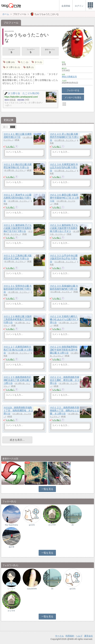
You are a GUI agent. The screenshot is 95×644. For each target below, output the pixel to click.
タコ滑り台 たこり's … (65, 140)
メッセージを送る (73, 97)
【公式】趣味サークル (59, 484)
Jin (73, 525)
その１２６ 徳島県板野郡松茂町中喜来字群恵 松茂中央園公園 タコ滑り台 (64, 350)
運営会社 (89, 636)
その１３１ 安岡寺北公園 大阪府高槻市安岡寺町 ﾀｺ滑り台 (18, 289)
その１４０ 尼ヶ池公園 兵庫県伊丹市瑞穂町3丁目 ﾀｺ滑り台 (64, 137)
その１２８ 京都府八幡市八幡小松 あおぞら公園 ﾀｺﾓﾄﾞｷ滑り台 (64, 319)
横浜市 (74, 77)
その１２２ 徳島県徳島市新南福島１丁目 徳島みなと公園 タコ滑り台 (64, 410)
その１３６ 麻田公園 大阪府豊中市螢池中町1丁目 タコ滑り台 (64, 198)
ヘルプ (79, 636)
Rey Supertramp (11, 525)
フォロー (11, 51)
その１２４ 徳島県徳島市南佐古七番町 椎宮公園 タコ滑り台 (64, 380)
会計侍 (11, 547)
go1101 (32, 525)
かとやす (52, 525)
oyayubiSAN (32, 589)
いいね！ (11, 146)
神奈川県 (66, 77)
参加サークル (50, 51)
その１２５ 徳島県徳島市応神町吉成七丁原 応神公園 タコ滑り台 (18, 380)
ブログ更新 (36, 484)
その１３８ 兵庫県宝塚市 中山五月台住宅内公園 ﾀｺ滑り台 (64, 167)
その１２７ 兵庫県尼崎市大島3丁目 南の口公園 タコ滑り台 (18, 350)
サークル (59, 636)
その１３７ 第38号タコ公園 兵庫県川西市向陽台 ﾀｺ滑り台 (17, 198)
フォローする (73, 90)
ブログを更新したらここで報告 (13, 483)
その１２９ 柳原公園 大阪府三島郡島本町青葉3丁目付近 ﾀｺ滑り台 (18, 319)
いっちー (11, 589)
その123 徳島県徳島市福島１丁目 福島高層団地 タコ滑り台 (18, 410)
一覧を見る (47, 489)
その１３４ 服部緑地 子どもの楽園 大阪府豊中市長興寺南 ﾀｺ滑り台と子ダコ (64, 228)
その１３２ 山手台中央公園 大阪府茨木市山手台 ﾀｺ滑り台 (64, 258)
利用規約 (70, 636)
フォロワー (31, 51)
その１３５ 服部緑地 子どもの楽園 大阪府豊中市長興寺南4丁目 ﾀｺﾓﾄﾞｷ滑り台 (18, 228)
